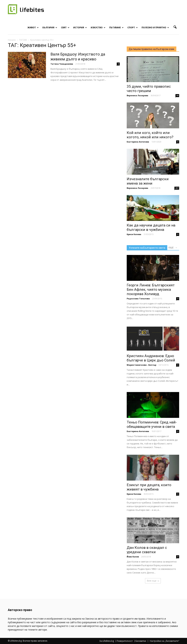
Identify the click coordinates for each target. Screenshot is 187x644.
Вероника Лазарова (137, 95)
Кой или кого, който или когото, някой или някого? (150, 135)
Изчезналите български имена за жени (148, 181)
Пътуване (116, 28)
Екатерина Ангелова (138, 142)
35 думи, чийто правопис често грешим (149, 89)
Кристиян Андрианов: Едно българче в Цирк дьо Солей (151, 358)
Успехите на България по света (147, 248)
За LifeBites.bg (107, 641)
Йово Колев (133, 557)
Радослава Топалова (138, 299)
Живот (33, 28)
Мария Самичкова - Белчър (141, 365)
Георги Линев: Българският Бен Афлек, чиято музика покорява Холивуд (151, 290)
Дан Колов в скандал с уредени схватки (147, 550)
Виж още (153, 581)
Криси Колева (134, 234)
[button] (175, 27)
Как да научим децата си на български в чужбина (151, 227)
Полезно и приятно (155, 28)
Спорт (133, 28)
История (80, 28)
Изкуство (98, 28)
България (50, 28)
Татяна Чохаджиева (62, 64)
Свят (65, 28)
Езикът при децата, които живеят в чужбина (149, 487)
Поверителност (125, 641)
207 (177, 188)
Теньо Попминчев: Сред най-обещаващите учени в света (152, 424)
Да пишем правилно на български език (152, 49)
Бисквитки (141, 641)
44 (177, 96)
